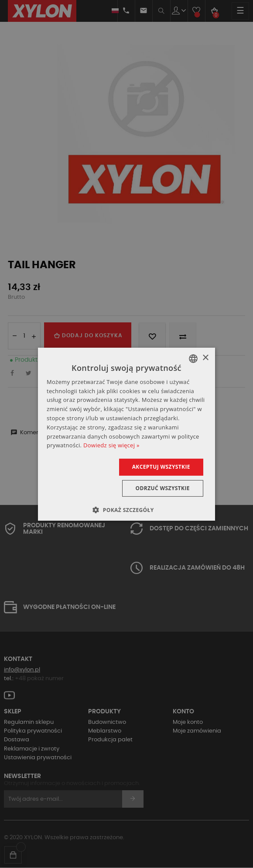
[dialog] (126, 434)
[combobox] (193, 358)
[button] (126, 510)
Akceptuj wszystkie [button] (161, 467)
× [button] (205, 358)
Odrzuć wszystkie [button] (163, 488)
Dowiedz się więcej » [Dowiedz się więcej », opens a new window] (111, 445)
